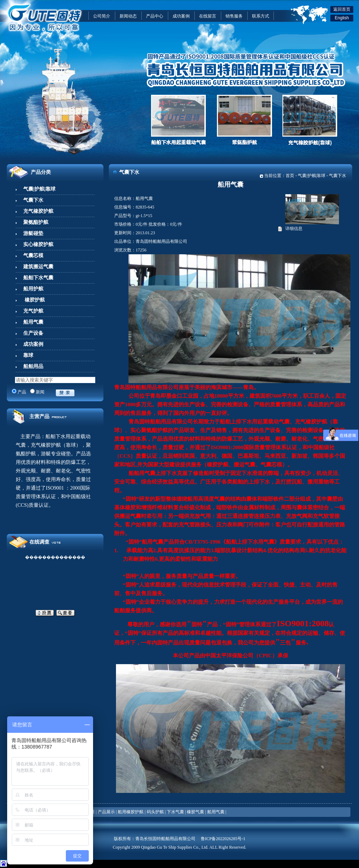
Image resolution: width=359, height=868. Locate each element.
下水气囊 (175, 812)
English (342, 18)
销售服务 (234, 16)
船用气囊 (216, 812)
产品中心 (155, 16)
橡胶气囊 (195, 812)
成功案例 (181, 16)
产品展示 (106, 812)
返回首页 (342, 9)
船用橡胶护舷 (131, 812)
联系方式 (261, 16)
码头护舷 (155, 812)
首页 (290, 176)
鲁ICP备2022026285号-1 (223, 839)
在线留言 (208, 16)
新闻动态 (128, 16)
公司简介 (102, 16)
